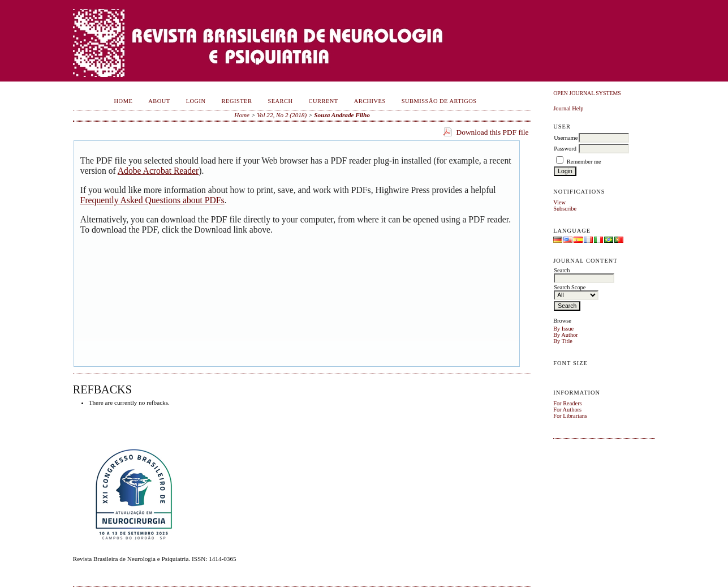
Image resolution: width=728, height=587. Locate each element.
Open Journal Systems (587, 93)
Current (324, 101)
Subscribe (565, 209)
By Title (563, 341)
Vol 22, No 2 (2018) (282, 115)
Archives (370, 101)
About (159, 101)
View (559, 202)
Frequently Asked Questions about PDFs (152, 200)
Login (196, 101)
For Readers (568, 403)
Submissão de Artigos (439, 101)
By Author (566, 335)
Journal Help (568, 108)
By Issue (563, 329)
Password (565, 149)
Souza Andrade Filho (342, 115)
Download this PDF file (492, 132)
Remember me (584, 162)
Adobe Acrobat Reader (158, 171)
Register (237, 101)
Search (280, 101)
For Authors (567, 410)
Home (124, 101)
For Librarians (570, 416)
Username (566, 138)
